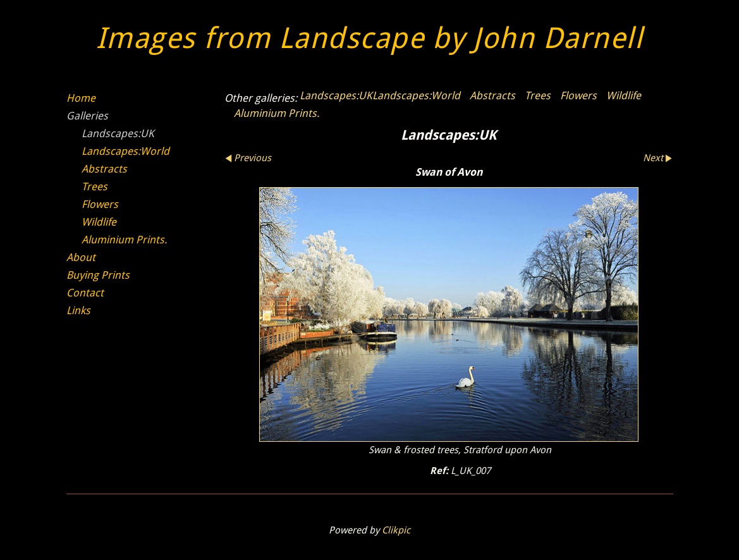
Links (78, 310)
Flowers (578, 95)
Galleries (87, 116)
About (81, 257)
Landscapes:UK (336, 95)
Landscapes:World (416, 95)
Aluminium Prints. (277, 113)
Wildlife (624, 95)
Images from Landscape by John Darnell (370, 38)
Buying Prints (98, 275)
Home (81, 98)
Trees (538, 95)
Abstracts (492, 95)
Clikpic (396, 530)
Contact (85, 293)
